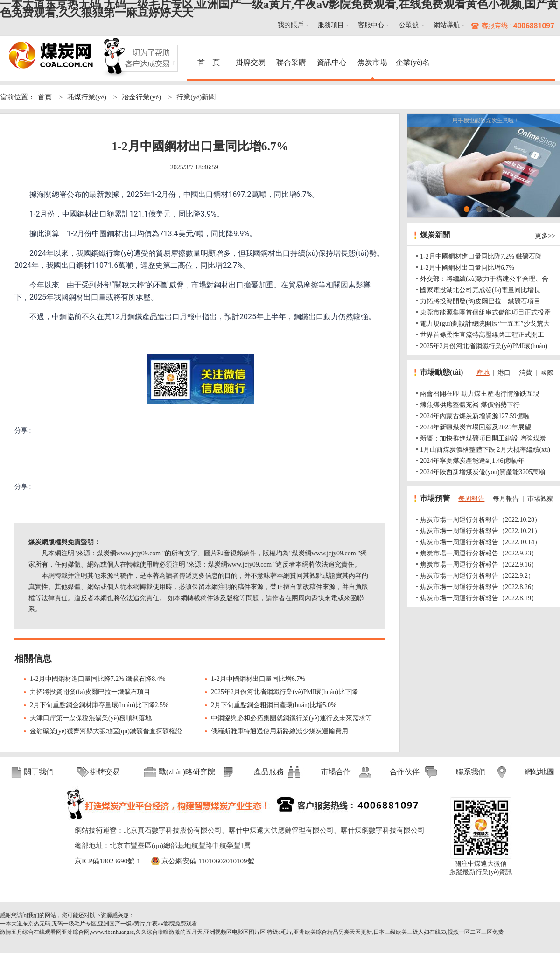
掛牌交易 (251, 62)
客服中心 (371, 25)
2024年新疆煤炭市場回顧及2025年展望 (476, 427)
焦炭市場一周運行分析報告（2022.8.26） (479, 587)
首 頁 (210, 62)
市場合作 (336, 772)
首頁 (45, 97)
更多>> (545, 236)
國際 (547, 373)
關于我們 (39, 772)
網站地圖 (539, 772)
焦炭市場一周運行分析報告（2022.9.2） (477, 576)
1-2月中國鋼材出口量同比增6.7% (258, 679)
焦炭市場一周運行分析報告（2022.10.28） (480, 520)
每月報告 (506, 499)
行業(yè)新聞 (196, 97)
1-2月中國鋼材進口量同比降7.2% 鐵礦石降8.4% (98, 679)
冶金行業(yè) (141, 97)
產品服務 (269, 772)
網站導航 (447, 25)
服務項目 (331, 25)
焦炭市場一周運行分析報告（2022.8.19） (479, 598)
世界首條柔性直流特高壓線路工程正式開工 (482, 335)
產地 (483, 373)
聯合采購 (291, 62)
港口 (504, 373)
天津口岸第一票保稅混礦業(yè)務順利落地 (91, 718)
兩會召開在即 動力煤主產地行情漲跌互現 (480, 394)
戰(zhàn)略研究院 (187, 772)
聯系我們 (471, 772)
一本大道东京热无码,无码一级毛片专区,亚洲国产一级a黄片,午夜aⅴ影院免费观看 (99, 924)
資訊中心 (332, 62)
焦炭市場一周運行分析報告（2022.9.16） (479, 564)
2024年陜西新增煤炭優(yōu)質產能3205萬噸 (483, 472)
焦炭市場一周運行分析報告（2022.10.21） (480, 531)
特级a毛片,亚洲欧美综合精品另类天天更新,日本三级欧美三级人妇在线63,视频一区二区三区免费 (385, 932)
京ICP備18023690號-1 (108, 861)
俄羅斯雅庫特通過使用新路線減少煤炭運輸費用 (280, 731)
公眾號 (409, 25)
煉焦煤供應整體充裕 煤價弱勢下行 (470, 405)
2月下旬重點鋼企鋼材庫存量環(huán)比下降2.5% (99, 705)
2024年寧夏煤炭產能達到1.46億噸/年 (472, 461)
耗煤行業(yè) (87, 97)
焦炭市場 (372, 62)
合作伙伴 (405, 772)
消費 (525, 373)
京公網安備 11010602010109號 (208, 861)
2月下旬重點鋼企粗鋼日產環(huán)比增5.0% (274, 705)
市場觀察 (540, 499)
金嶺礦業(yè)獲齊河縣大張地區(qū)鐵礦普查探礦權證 (106, 731)
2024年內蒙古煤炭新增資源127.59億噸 (475, 416)
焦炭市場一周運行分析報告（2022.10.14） (480, 542)
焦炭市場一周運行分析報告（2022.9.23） (479, 553)
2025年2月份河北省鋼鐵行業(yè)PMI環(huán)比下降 (284, 692)
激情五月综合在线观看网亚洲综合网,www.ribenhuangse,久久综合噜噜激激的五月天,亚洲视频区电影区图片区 (133, 932)
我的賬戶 (291, 25)
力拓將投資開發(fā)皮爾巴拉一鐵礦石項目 (90, 692)
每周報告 (471, 499)
